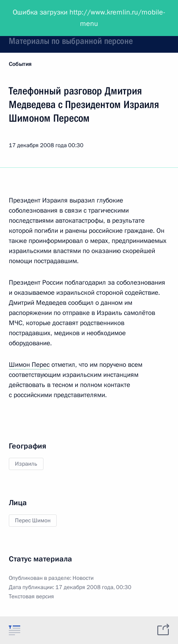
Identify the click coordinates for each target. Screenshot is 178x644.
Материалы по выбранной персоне (71, 41)
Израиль (26, 464)
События (20, 64)
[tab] (15, 630)
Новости (83, 578)
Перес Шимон (33, 521)
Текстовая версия (31, 597)
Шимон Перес (29, 365)
